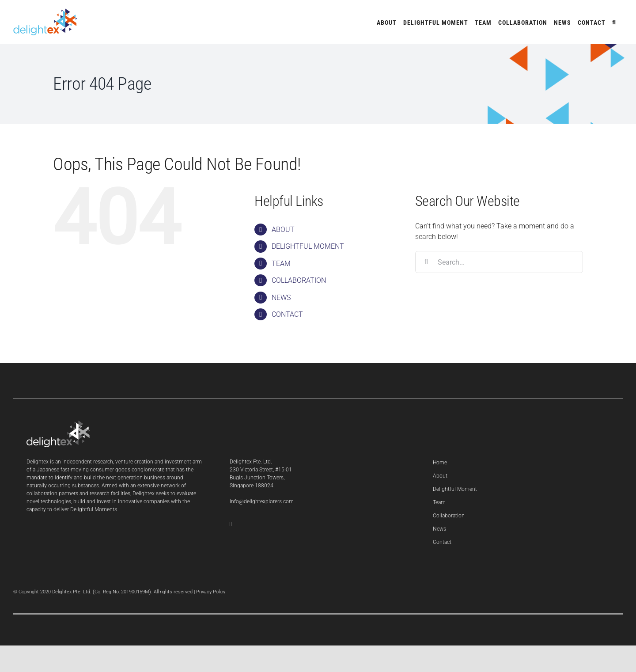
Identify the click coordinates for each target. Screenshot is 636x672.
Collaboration (449, 516)
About (440, 476)
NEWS (281, 298)
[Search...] (499, 262)
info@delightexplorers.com (262, 501)
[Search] (426, 262)
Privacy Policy (211, 592)
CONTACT (287, 314)
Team (439, 502)
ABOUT (283, 230)
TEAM (281, 264)
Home (440, 463)
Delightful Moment (455, 489)
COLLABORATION (299, 280)
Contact (442, 542)
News (439, 529)
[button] (614, 22)
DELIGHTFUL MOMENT (308, 246)
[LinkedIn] (231, 524)
